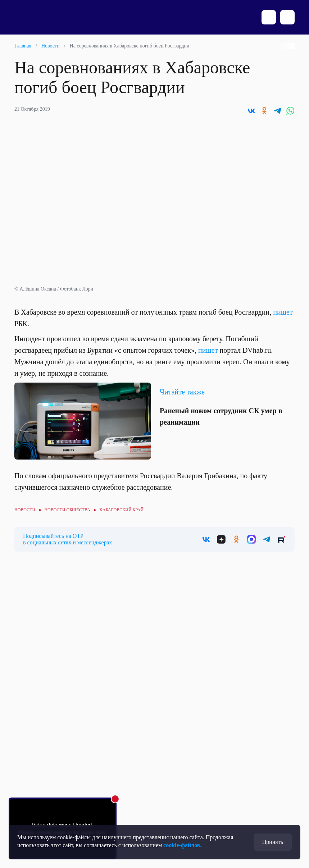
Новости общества (67, 510)
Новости (51, 46)
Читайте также (182, 392)
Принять (273, 842)
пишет (283, 312)
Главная (23, 46)
